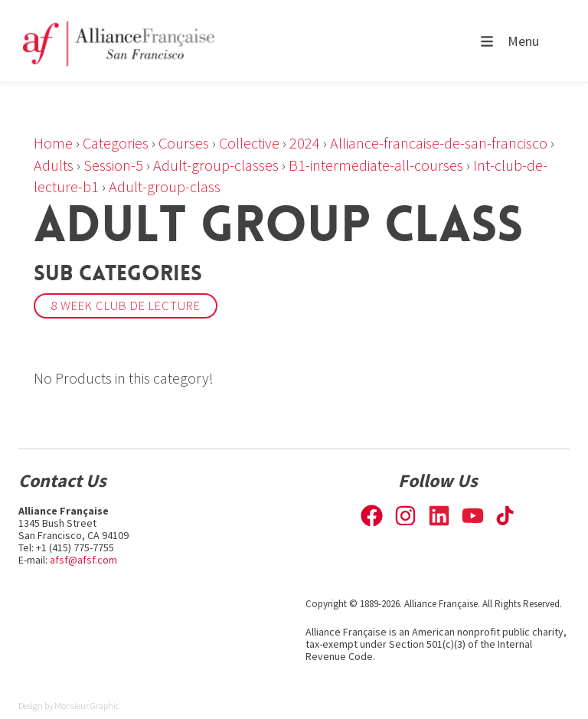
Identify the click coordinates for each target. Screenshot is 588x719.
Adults (54, 165)
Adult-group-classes (216, 165)
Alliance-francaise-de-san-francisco (439, 143)
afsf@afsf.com (83, 560)
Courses (184, 143)
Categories (116, 143)
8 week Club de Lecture (126, 306)
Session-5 (113, 165)
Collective (249, 143)
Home (53, 143)
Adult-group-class (165, 186)
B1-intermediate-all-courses (376, 165)
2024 (305, 143)
